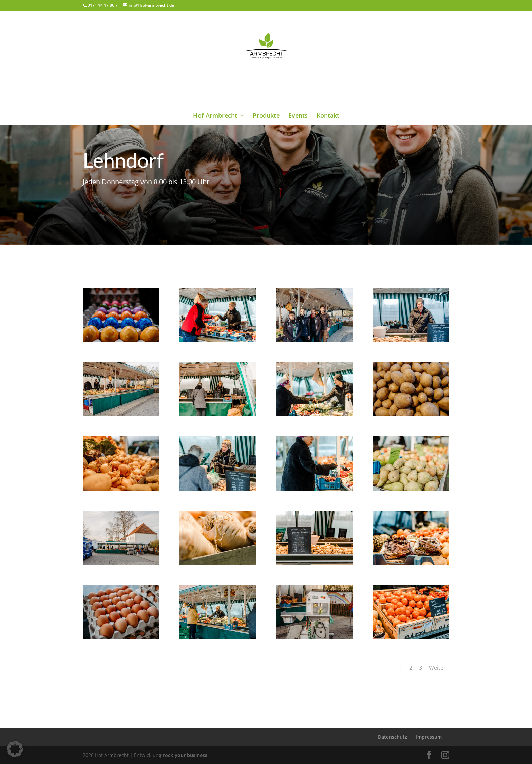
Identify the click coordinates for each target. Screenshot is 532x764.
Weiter (437, 668)
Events (298, 83)
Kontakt (328, 83)
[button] (15, 749)
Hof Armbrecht (215, 83)
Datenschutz (393, 737)
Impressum (429, 737)
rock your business (185, 755)
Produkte (266, 83)
